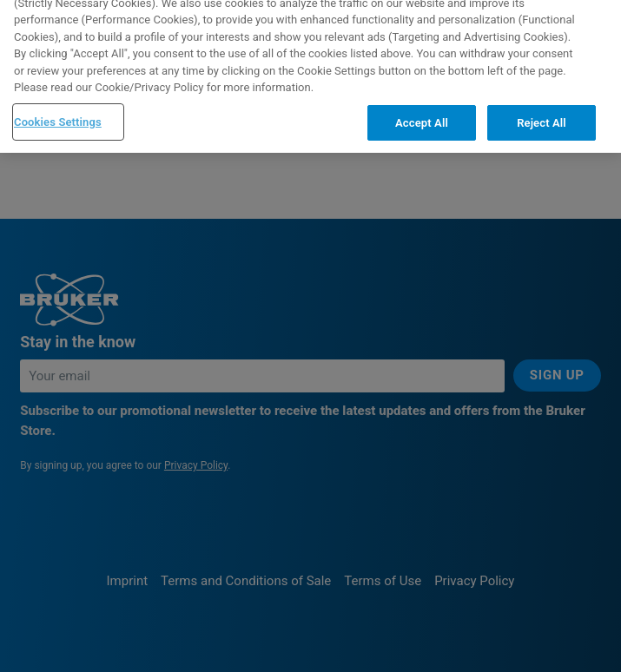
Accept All (422, 105)
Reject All (542, 105)
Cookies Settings (58, 104)
